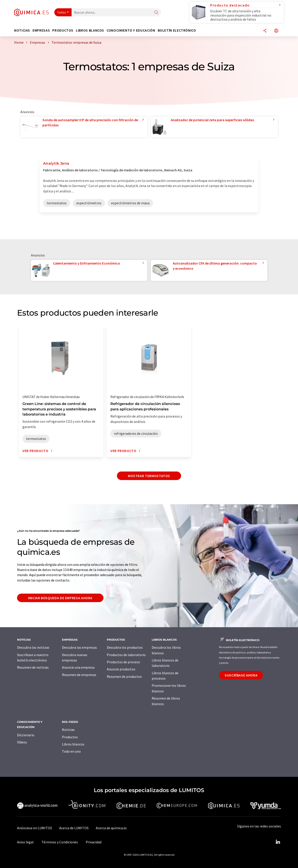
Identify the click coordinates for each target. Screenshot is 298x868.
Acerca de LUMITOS (74, 828)
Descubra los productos (125, 647)
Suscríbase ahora (241, 675)
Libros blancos (73, 744)
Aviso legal (25, 842)
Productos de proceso (123, 662)
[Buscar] (156, 13)
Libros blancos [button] (90, 30)
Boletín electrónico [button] (177, 30)
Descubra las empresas (79, 647)
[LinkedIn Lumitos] (278, 842)
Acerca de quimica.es (111, 828)
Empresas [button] (41, 30)
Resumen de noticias (33, 667)
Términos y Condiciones (60, 842)
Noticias (68, 730)
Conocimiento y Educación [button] (131, 30)
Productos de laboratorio (126, 655)
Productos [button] (63, 30)
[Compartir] (265, 31)
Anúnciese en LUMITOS (35, 828)
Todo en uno (71, 751)
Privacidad (94, 842)
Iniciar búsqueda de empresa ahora (60, 598)
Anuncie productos (121, 669)
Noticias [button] (22, 30)
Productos (70, 737)
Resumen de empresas (79, 675)
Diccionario (26, 735)
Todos (62, 12)
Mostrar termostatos (149, 476)
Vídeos (22, 742)
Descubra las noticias (33, 647)
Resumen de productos (124, 676)
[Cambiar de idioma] (276, 31)
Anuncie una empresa (78, 667)
